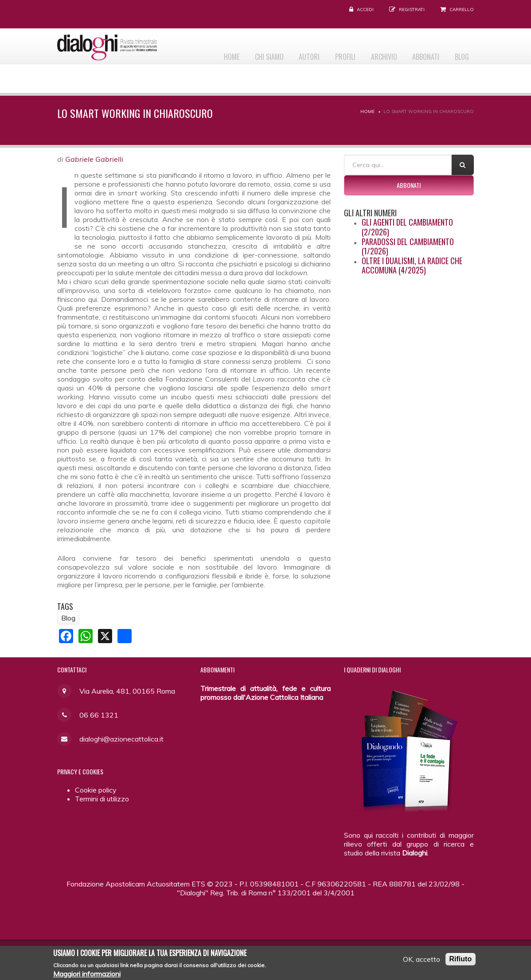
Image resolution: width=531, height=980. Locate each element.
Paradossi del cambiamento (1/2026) (408, 246)
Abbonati (420, 54)
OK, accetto (422, 960)
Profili (332, 54)
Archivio (375, 54)
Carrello (462, 10)
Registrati (412, 10)
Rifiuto (461, 960)
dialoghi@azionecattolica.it (121, 739)
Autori (293, 54)
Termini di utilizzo (102, 799)
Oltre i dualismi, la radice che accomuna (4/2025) (412, 265)
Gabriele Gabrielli (94, 159)
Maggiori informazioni (87, 975)
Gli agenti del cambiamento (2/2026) (407, 227)
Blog (460, 54)
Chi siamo (249, 54)
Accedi (365, 10)
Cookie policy (96, 790)
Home (208, 54)
